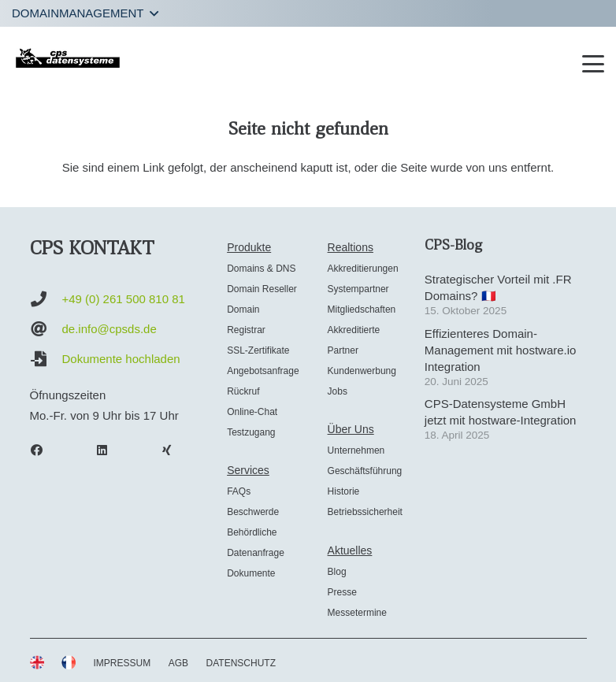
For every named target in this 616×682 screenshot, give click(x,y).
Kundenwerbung (362, 371)
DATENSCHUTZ (241, 663)
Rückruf (243, 391)
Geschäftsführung (365, 471)
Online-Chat (252, 412)
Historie (344, 491)
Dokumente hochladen (121, 359)
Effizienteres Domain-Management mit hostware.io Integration (501, 350)
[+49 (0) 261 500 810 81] (46, 299)
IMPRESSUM (122, 663)
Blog (337, 572)
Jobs (338, 391)
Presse (342, 592)
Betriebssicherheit (365, 512)
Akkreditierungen (363, 269)
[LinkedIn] (109, 450)
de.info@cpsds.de (109, 329)
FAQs (239, 491)
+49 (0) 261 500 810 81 (124, 299)
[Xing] (175, 450)
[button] (85, 13)
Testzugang (251, 432)
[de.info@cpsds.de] (46, 329)
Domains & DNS (261, 269)
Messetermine (357, 613)
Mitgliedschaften (362, 309)
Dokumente (251, 573)
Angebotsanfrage (263, 371)
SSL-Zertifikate (258, 350)
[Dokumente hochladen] (46, 359)
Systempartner (358, 289)
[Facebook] (45, 450)
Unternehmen (356, 450)
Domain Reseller (262, 289)
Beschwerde (253, 512)
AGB (178, 663)
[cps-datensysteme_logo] (68, 58)
